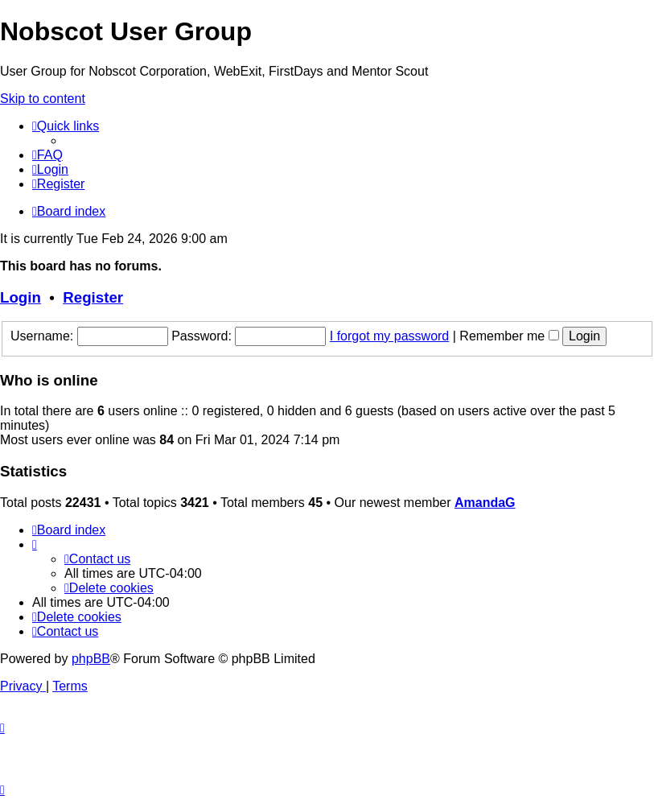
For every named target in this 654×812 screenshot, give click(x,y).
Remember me (509, 336)
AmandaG (485, 503)
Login (21, 297)
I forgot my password (390, 336)
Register (93, 297)
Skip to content (43, 99)
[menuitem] (47, 155)
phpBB (91, 659)
